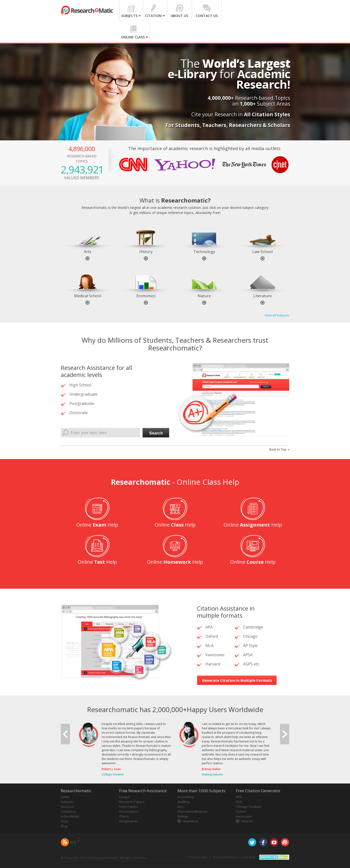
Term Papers (129, 807)
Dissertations (129, 811)
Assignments (129, 821)
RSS (73, 842)
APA (239, 797)
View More (191, 821)
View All (247, 821)
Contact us (69, 811)
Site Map (249, 857)
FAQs (65, 821)
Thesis (124, 816)
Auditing (183, 802)
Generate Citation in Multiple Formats (237, 680)
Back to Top (278, 449)
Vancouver (244, 816)
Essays (124, 797)
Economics (146, 296)
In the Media (70, 816)
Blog (64, 826)
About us (67, 807)
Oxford (241, 811)
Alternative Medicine (192, 811)
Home (65, 797)
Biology (183, 816)
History (146, 252)
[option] (87, 240)
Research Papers (132, 802)
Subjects (67, 802)
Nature (204, 296)
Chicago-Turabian (249, 807)
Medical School (88, 296)
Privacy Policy (198, 857)
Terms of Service (225, 857)
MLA (239, 802)
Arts (88, 252)
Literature (262, 296)
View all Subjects (277, 315)
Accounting (185, 797)
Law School (262, 252)
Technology (204, 252)
